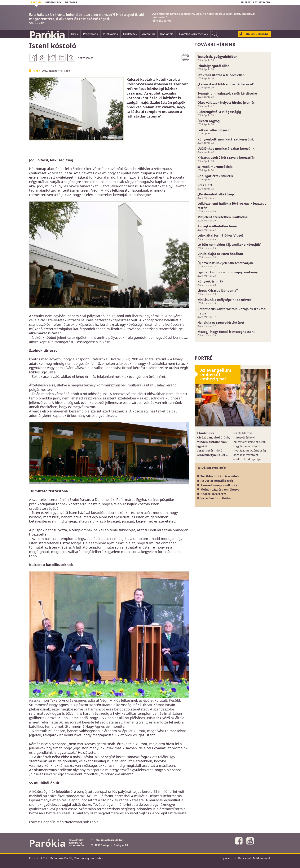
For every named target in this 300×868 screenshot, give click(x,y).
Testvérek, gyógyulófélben (217, 57)
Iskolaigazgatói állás (213, 66)
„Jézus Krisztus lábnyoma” (218, 291)
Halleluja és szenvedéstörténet (221, 323)
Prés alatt (205, 185)
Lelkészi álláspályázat (214, 130)
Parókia (47, 35)
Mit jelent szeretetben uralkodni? (223, 217)
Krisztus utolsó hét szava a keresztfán (226, 158)
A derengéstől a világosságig (219, 112)
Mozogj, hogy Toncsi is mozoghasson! (226, 332)
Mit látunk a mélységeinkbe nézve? (224, 300)
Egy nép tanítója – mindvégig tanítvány (228, 272)
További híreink (215, 44)
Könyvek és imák (210, 281)
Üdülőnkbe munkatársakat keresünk (226, 149)
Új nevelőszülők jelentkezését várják (225, 263)
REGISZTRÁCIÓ (261, 2)
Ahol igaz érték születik (215, 176)
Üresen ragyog (209, 121)
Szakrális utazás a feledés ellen (221, 75)
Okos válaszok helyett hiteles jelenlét (226, 103)
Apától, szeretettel (214, 494)
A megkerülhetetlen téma (217, 226)
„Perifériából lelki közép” (216, 194)
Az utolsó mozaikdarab (217, 481)
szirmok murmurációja (215, 167)
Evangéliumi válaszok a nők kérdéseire (227, 93)
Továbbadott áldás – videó (220, 476)
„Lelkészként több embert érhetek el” (226, 84)
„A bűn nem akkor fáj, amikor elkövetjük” (229, 245)
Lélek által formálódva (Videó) (220, 235)
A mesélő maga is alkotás (219, 485)
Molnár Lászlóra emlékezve (220, 489)
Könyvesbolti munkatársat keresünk (226, 139)
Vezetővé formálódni (216, 498)
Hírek (36, 71)
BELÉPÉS (245, 2)
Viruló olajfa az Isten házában (220, 254)
